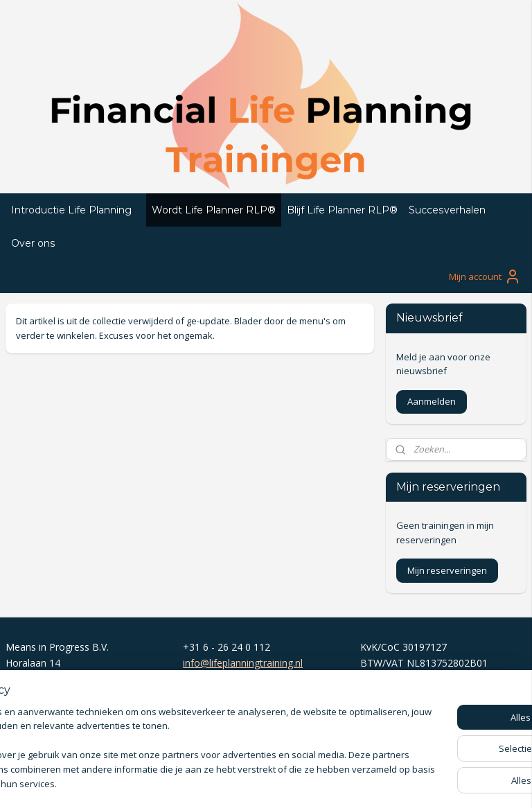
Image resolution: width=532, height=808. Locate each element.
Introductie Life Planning (71, 210)
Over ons (33, 243)
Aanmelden (432, 401)
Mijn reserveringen (447, 570)
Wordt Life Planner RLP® (214, 210)
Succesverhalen (447, 210)
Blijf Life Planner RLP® (342, 210)
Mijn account (485, 276)
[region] (175, 742)
